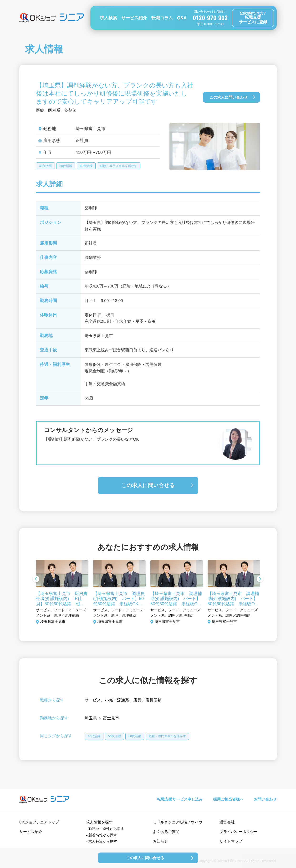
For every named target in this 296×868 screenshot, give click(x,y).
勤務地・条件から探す (106, 829)
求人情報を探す (99, 822)
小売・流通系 (117, 700)
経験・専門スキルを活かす (119, 166)
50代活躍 (66, 166)
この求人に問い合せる (148, 485)
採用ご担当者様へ (228, 799)
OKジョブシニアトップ (39, 822)
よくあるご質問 (166, 832)
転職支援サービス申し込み (180, 799)
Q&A (182, 18)
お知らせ (160, 841)
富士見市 (111, 718)
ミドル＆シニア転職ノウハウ (178, 822)
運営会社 (227, 822)
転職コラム (162, 18)
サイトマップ (231, 841)
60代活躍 (86, 166)
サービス (93, 700)
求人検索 (108, 18)
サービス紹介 (134, 18)
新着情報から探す (103, 835)
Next (260, 579)
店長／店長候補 (147, 700)
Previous (36, 579)
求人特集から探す (103, 841)
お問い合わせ (265, 799)
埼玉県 (91, 718)
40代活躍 (45, 166)
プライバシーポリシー (239, 832)
